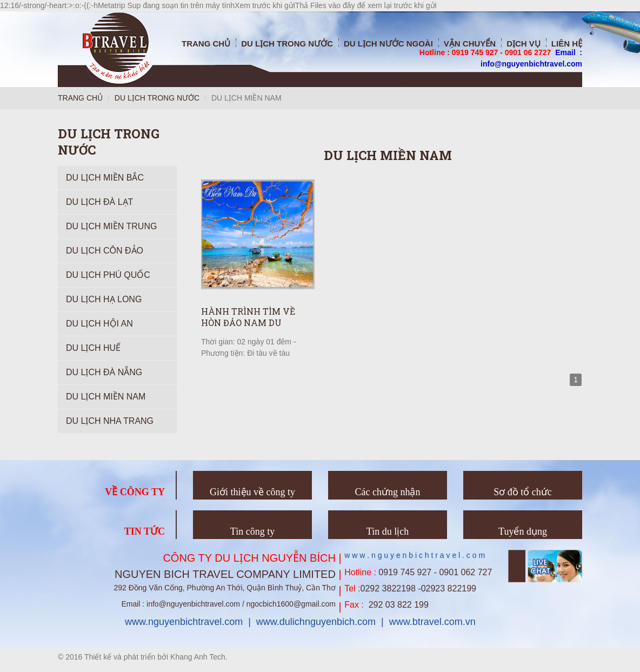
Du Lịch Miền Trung (111, 226)
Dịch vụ (524, 44)
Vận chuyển (470, 44)
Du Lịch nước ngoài (388, 44)
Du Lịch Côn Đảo (105, 251)
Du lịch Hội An (99, 324)
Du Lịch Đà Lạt (99, 202)
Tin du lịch (388, 531)
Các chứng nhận (388, 492)
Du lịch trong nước (157, 98)
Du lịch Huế (93, 348)
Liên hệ (567, 44)
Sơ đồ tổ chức (523, 492)
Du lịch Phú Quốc (108, 275)
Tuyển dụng (523, 531)
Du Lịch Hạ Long (104, 299)
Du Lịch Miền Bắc (105, 178)
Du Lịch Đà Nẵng (104, 372)
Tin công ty (252, 531)
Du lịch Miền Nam (106, 397)
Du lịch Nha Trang (110, 421)
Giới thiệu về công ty (252, 492)
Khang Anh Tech (198, 657)
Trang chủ (206, 44)
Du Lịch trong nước (287, 44)
